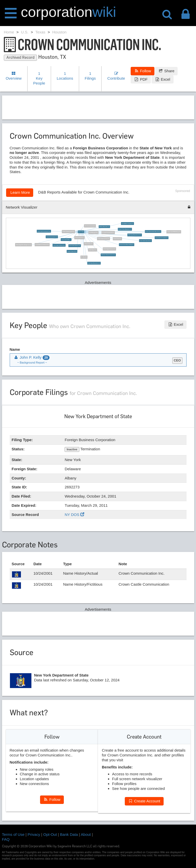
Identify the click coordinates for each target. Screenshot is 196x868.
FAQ (6, 839)
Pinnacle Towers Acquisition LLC (125, 229)
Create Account (144, 801)
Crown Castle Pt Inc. (80, 238)
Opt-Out (50, 834)
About (86, 834)
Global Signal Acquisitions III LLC (135, 235)
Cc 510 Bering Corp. (94, 233)
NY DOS (74, 515)
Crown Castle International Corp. (44, 231)
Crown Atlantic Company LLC (128, 224)
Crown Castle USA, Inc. (66, 240)
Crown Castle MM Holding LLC (174, 232)
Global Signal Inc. (93, 250)
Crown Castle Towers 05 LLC (146, 241)
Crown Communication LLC (52, 237)
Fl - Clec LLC (84, 257)
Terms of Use (13, 834)
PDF (141, 79)
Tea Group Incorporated (90, 226)
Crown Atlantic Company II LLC (42, 245)
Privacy (34, 834)
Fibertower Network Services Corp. (108, 255)
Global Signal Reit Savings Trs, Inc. (24, 245)
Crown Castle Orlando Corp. (75, 246)
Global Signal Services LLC (109, 249)
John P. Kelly (81, 232)
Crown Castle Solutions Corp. (59, 245)
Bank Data (69, 834)
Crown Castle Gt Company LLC (162, 238)
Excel (163, 79)
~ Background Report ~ (32, 363)
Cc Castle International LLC (108, 233)
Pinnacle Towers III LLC (72, 251)
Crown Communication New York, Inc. (153, 232)
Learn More (20, 192)
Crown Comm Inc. (117, 239)
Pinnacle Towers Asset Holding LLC (127, 245)
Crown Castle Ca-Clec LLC (103, 239)
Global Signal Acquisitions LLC (94, 263)
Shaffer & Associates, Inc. (104, 227)
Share (166, 71)
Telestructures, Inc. (89, 244)
